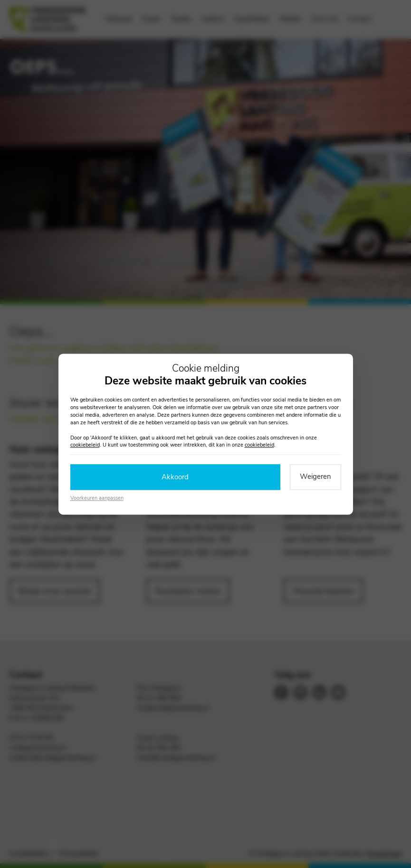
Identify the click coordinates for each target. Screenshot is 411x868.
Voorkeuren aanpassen (97, 499)
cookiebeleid (85, 445)
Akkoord (175, 477)
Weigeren (315, 476)
